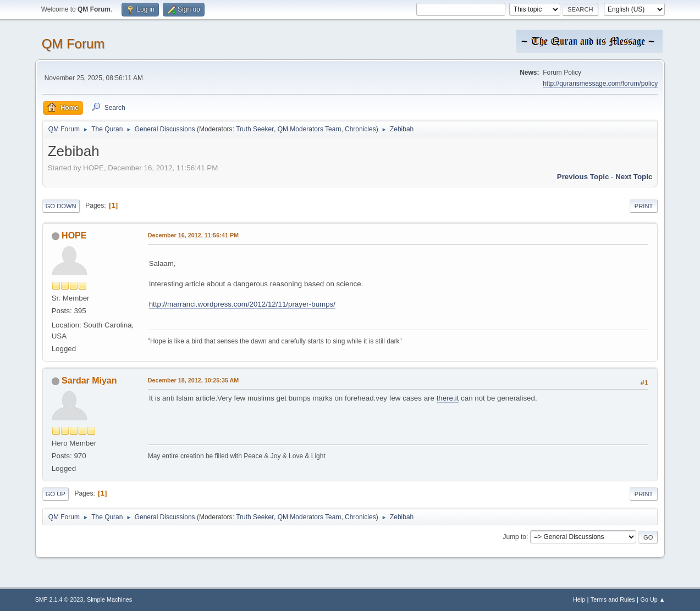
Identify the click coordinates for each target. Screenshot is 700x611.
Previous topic (583, 177)
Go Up (56, 494)
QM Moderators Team (310, 129)
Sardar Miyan (89, 381)
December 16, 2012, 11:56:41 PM (193, 235)
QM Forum (73, 44)
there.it (448, 398)
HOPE (74, 235)
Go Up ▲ (653, 599)
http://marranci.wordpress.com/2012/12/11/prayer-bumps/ (242, 304)
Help (579, 599)
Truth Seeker (255, 129)
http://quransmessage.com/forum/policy (600, 84)
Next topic (634, 177)
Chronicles (360, 129)
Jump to (514, 537)
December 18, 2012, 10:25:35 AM (194, 380)
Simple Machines (109, 599)
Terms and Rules (613, 599)
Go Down (61, 206)
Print (644, 206)
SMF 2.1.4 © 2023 (59, 599)
